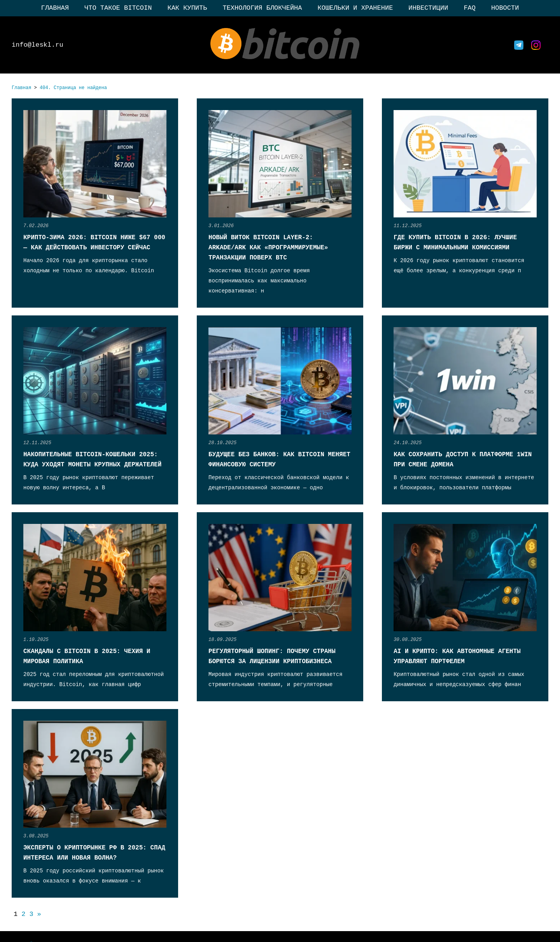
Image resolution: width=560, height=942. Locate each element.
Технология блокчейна (262, 8)
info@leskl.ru (38, 45)
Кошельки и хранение (355, 8)
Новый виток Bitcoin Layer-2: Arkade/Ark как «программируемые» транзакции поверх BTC (268, 248)
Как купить (187, 8)
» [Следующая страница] (39, 914)
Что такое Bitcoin (118, 8)
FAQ (470, 8)
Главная (55, 8)
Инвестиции (428, 8)
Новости (505, 8)
